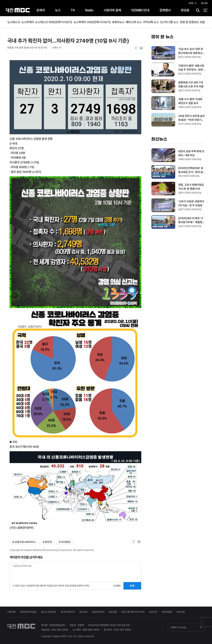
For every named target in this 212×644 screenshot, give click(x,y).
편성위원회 (167, 612)
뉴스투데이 (28, 22)
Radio (89, 10)
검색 (197, 10)
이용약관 (11, 612)
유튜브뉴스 (118, 22)
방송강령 (113, 612)
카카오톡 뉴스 (151, 22)
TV (73, 10)
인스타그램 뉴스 (169, 22)
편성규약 (153, 612)
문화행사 (165, 10)
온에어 (41, 10)
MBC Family (179, 627)
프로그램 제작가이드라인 (133, 612)
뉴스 (58, 10)
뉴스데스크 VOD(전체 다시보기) (54, 22)
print (141, 48)
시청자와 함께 (112, 10)
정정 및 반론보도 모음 (192, 22)
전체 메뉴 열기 (206, 10)
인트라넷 (181, 612)
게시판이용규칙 (68, 612)
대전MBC (18, 10)
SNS (191, 3)
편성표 (185, 10)
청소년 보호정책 (48, 612)
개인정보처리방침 (28, 612)
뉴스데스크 (14, 22)
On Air (204, 3)
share (136, 48)
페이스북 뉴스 (134, 22)
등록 (132, 586)
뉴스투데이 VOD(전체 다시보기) (92, 22)
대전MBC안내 (140, 10)
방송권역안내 (98, 612)
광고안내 (83, 612)
